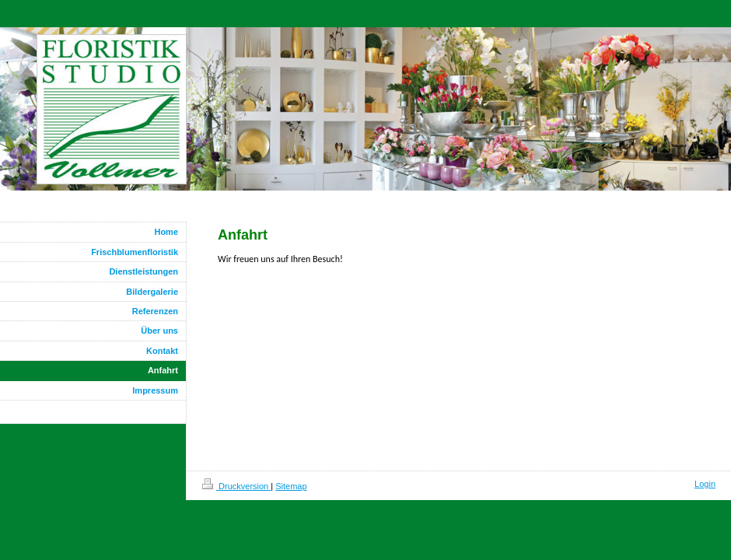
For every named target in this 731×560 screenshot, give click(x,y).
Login (705, 484)
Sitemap (291, 486)
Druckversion (236, 486)
